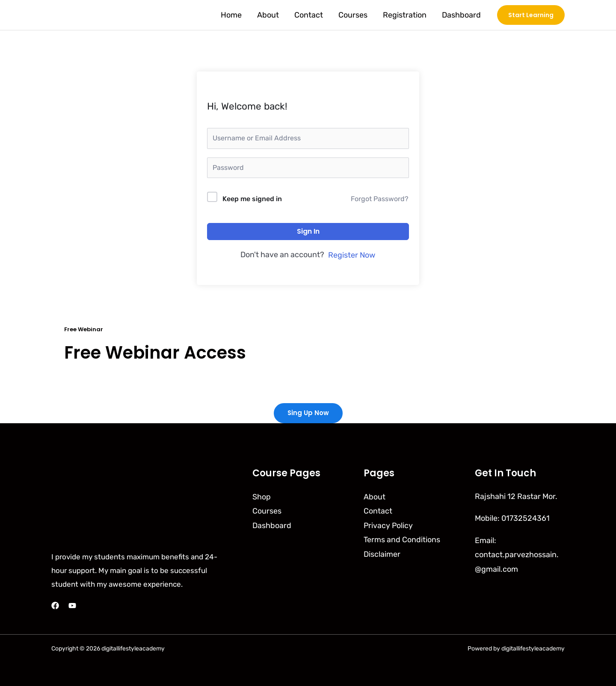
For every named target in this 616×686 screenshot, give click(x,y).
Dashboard (461, 15)
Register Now (352, 255)
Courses (353, 15)
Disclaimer (382, 554)
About (268, 15)
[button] (531, 15)
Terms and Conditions (402, 539)
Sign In (308, 231)
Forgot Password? (380, 199)
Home (231, 15)
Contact (309, 15)
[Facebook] (55, 606)
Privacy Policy (389, 525)
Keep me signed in (252, 199)
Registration (405, 15)
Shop (262, 496)
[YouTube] (72, 606)
